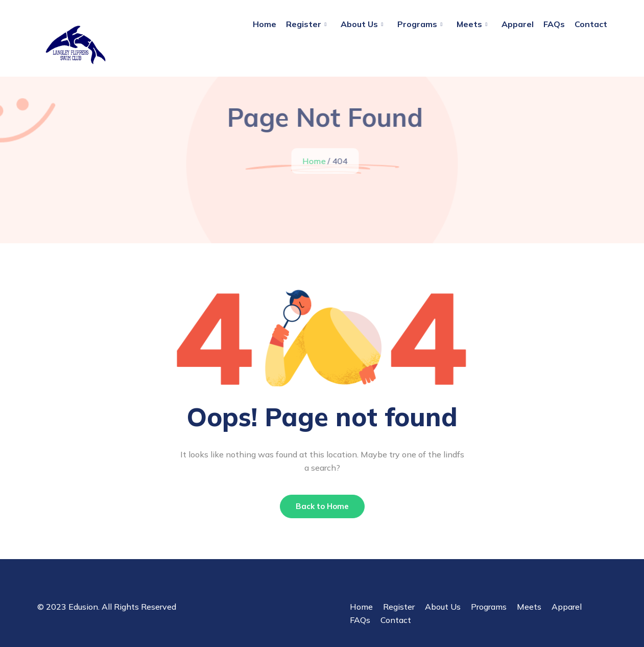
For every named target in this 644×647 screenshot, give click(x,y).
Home (265, 24)
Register (304, 24)
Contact (591, 24)
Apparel (518, 24)
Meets (469, 24)
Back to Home (322, 506)
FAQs (554, 24)
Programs (417, 24)
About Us (359, 24)
